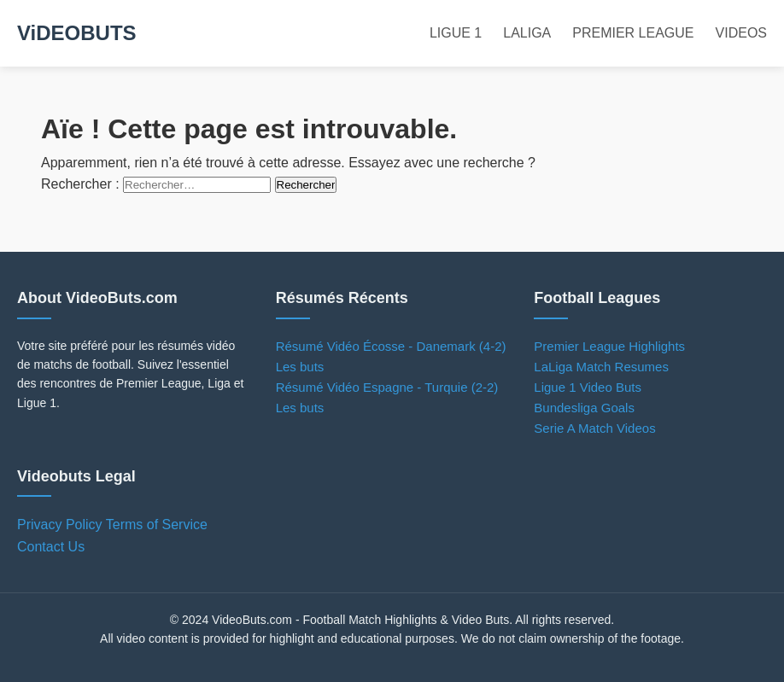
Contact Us (51, 547)
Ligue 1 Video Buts (588, 387)
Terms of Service (157, 525)
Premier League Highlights (609, 346)
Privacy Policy (60, 525)
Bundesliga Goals (584, 408)
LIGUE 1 (456, 33)
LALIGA (527, 33)
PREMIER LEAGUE (633, 33)
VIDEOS (741, 33)
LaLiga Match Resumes (601, 367)
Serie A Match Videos (594, 428)
